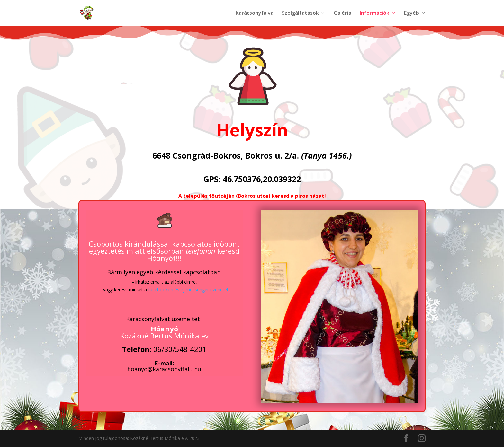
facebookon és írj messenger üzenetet (188, 289)
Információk (374, 13)
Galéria (342, 13)
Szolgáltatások (300, 13)
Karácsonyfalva (255, 13)
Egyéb (412, 13)
